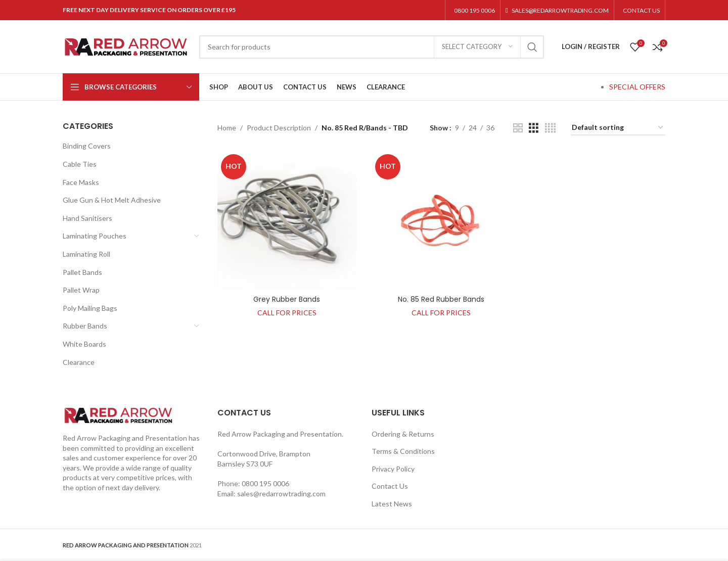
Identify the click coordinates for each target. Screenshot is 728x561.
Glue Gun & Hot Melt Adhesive (112, 200)
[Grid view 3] (534, 128)
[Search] (372, 47)
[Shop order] (618, 128)
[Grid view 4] (550, 128)
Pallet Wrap (81, 290)
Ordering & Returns (403, 434)
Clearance (79, 362)
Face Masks (81, 182)
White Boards (84, 344)
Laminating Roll (86, 254)
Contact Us (390, 486)
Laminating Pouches (95, 236)
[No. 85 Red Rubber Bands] (441, 220)
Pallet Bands (82, 272)
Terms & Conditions (403, 451)
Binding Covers (87, 146)
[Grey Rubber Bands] (287, 220)
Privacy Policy (393, 469)
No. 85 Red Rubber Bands (441, 299)
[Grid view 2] (518, 128)
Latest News (392, 504)
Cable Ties (80, 164)
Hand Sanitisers (87, 218)
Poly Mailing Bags (90, 308)
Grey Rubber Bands (287, 299)
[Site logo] (126, 46)
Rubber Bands (85, 326)
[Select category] (477, 47)
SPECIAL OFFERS (637, 87)
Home (227, 128)
